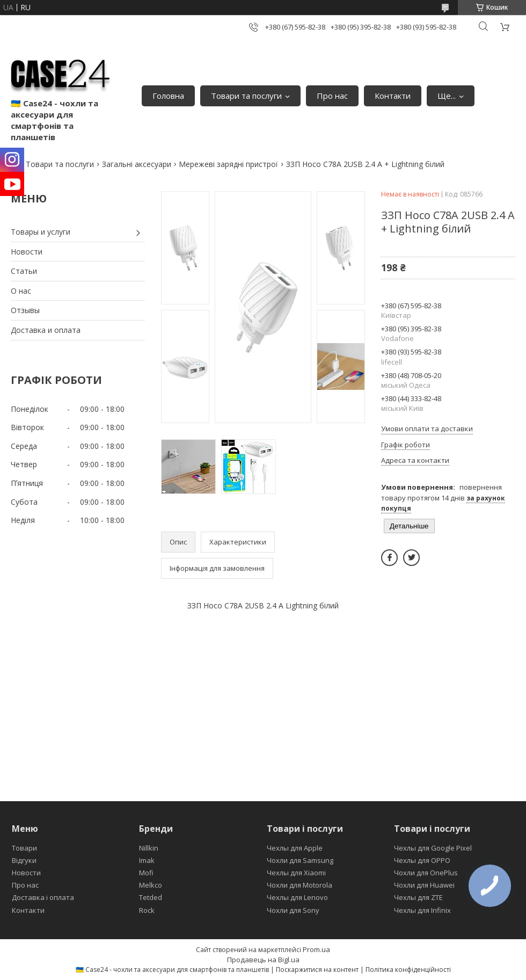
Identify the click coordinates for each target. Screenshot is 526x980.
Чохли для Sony (293, 910)
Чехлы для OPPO (422, 860)
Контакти (393, 96)
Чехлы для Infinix (422, 910)
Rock (147, 910)
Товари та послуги (246, 96)
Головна (168, 96)
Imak (147, 860)
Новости (27, 252)
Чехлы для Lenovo (297, 897)
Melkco (151, 885)
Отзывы (25, 310)
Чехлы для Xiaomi (296, 873)
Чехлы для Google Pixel (433, 848)
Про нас (332, 96)
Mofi (146, 873)
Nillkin (149, 848)
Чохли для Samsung (300, 860)
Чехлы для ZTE (418, 897)
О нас (21, 291)
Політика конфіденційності (408, 970)
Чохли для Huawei (424, 885)
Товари (24, 848)
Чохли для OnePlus (426, 873)
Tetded (151, 897)
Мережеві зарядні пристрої (228, 164)
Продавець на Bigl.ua (263, 960)
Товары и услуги (41, 232)
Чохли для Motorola (299, 885)
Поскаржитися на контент (317, 970)
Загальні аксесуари (137, 164)
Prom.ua (316, 949)
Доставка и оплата (46, 330)
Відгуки (24, 860)
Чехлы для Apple (295, 848)
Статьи (24, 271)
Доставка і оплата (43, 897)
